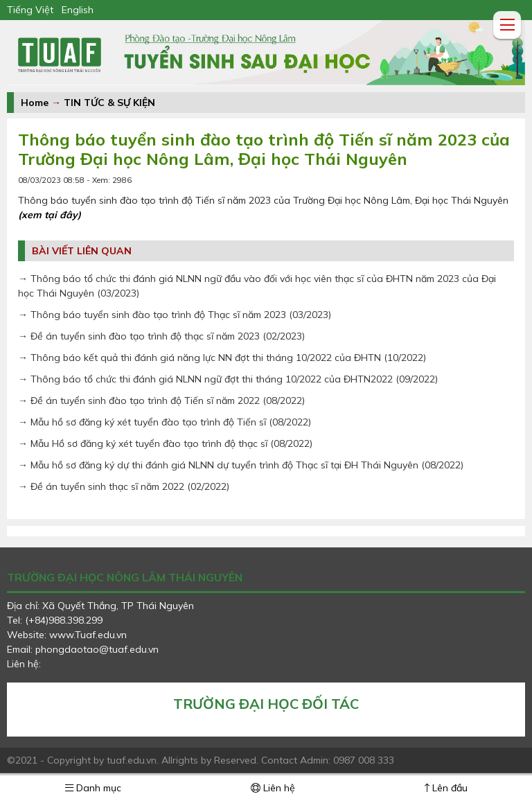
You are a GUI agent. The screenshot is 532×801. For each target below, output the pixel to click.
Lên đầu (446, 788)
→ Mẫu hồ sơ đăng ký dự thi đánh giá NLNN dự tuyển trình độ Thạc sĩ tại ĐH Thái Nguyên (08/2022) (241, 465)
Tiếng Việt (30, 10)
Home (35, 103)
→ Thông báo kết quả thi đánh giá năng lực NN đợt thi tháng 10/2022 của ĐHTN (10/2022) (222, 358)
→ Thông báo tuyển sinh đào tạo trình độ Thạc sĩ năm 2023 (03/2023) (175, 315)
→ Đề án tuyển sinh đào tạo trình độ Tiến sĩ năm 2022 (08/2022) (161, 400)
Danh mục (93, 788)
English (78, 10)
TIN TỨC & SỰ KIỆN (109, 103)
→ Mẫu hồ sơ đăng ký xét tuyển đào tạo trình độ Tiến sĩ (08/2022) (165, 422)
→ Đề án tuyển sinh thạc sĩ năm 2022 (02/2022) (124, 486)
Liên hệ (273, 788)
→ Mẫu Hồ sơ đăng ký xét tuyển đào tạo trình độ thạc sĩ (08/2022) (165, 443)
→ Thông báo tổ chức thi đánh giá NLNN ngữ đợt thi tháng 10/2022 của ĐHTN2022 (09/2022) (228, 379)
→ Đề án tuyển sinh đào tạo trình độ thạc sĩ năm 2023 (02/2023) (161, 336)
